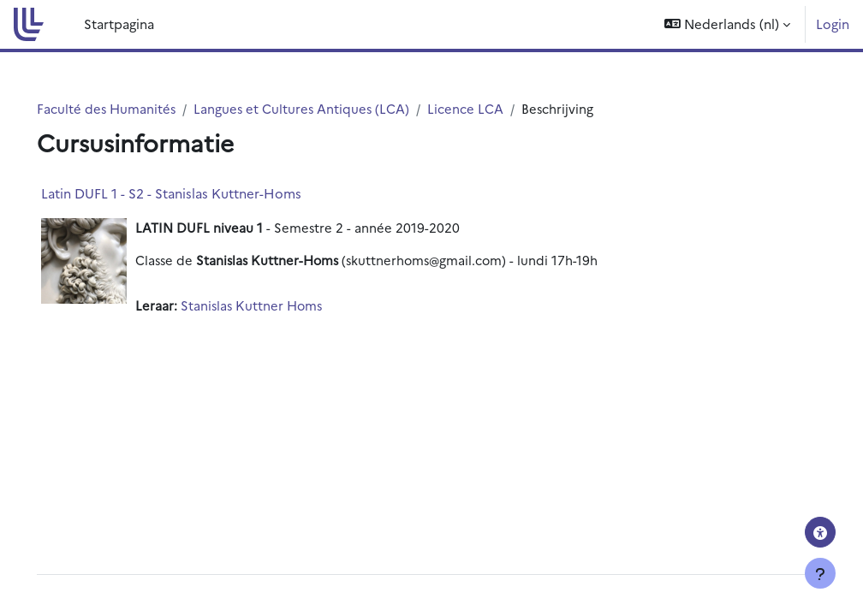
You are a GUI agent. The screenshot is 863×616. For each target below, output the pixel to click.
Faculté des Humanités (131, 108)
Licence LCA (494, 108)
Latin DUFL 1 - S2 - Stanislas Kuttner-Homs (195, 194)
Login (833, 24)
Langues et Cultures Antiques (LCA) (328, 108)
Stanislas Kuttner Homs (277, 306)
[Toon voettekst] (820, 573)
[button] (727, 24)
